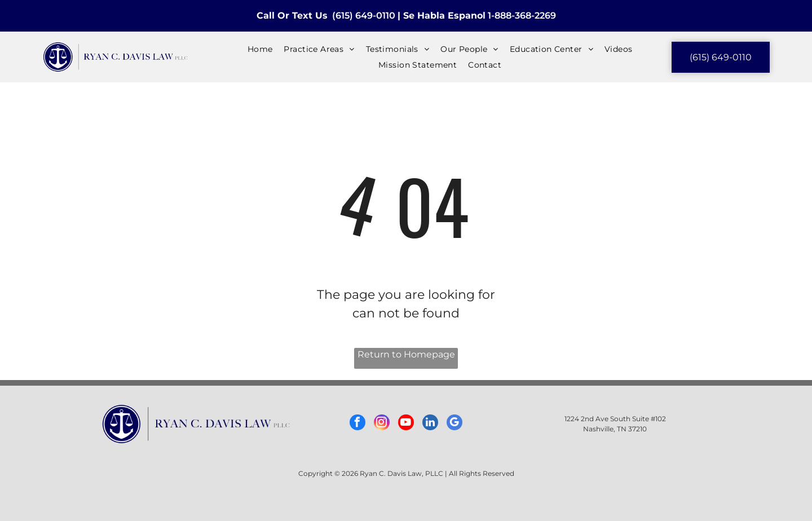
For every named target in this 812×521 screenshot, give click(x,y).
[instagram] (382, 424)
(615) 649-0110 (364, 16)
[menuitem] (260, 49)
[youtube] (406, 424)
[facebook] (358, 424)
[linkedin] (430, 424)
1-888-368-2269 (522, 16)
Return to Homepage (406, 354)
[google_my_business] (454, 424)
